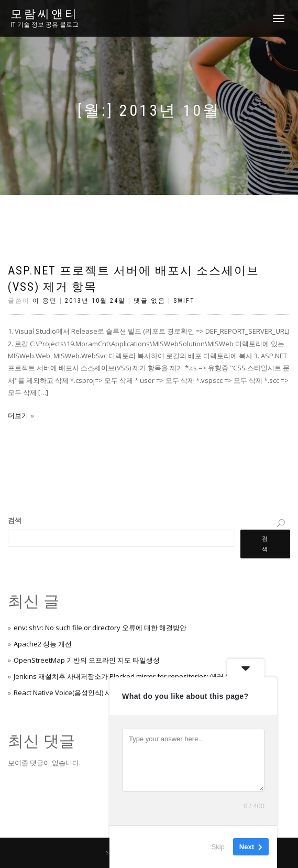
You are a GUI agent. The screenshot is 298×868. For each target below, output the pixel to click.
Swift (184, 301)
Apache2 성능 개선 (43, 644)
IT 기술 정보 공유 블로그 (45, 25)
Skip (218, 847)
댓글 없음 (150, 301)
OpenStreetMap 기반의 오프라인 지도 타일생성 (87, 660)
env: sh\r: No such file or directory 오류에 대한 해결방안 (100, 628)
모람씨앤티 (45, 14)
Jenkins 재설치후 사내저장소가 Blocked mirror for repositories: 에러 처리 (126, 676)
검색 (15, 520)
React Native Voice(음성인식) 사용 (66, 693)
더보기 (18, 415)
